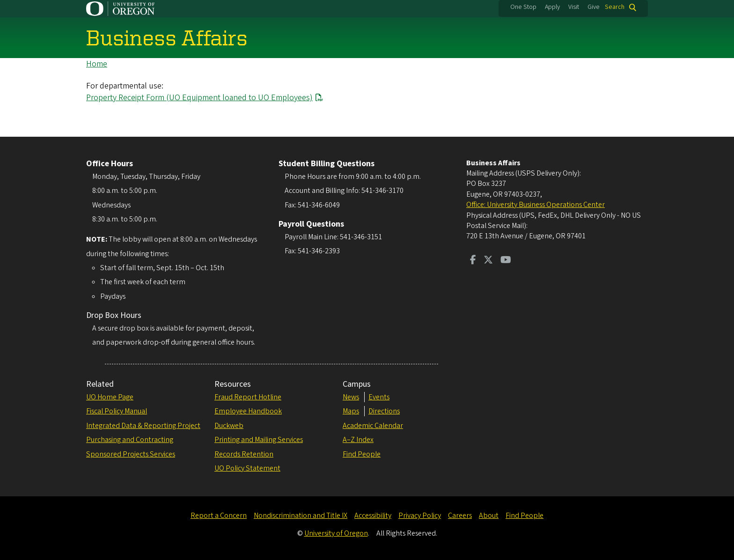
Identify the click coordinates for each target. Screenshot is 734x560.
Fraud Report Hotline (248, 397)
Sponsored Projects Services (131, 454)
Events (379, 397)
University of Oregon (336, 533)
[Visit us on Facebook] (473, 261)
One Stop (523, 7)
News (351, 397)
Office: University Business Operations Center (536, 205)
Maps (351, 411)
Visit (574, 7)
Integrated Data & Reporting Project (143, 426)
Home (97, 64)
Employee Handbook (248, 411)
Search (615, 7)
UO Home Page (110, 397)
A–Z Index (358, 440)
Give (594, 7)
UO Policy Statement (247, 468)
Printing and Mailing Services (259, 440)
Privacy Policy (420, 516)
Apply (552, 7)
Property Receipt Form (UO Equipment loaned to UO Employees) (199, 98)
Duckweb (229, 426)
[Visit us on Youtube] (506, 261)
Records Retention (244, 454)
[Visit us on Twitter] (488, 261)
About (489, 516)
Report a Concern (219, 516)
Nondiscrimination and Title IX (301, 516)
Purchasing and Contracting (130, 440)
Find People (362, 454)
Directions (384, 411)
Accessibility (373, 516)
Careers (460, 516)
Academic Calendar (373, 426)
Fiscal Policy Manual (117, 411)
